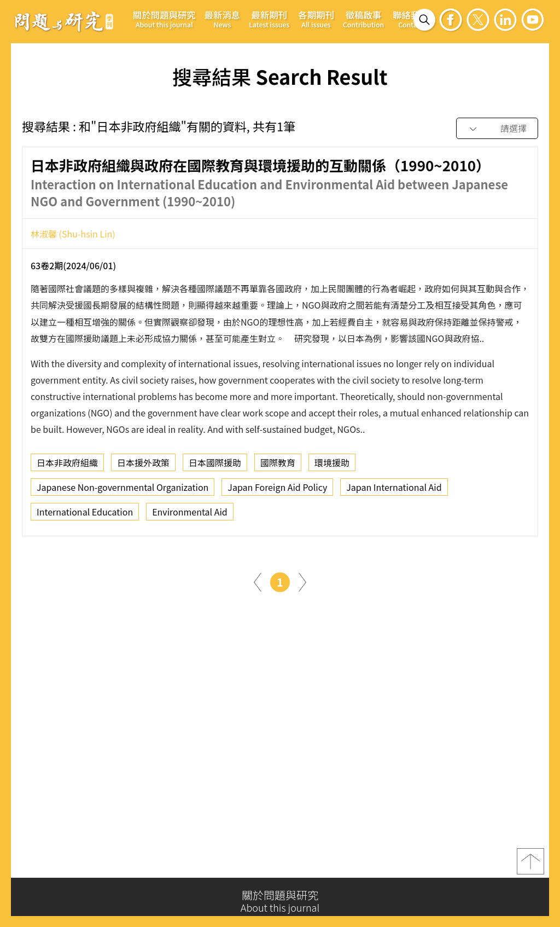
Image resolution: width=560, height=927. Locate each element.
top (530, 865)
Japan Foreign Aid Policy (277, 490)
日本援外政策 (143, 465)
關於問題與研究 (164, 19)
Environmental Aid (190, 514)
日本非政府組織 (67, 465)
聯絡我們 (411, 19)
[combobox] (497, 129)
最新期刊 (269, 19)
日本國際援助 (215, 465)
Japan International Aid (394, 490)
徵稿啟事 (363, 19)
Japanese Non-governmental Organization (122, 490)
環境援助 (332, 465)
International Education (85, 514)
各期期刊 (316, 19)
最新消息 (223, 19)
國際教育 (278, 465)
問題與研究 (64, 21)
